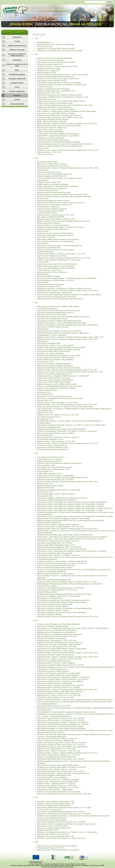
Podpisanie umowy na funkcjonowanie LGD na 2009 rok (57, 846)
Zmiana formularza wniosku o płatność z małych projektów (58, 524)
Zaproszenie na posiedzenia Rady (49, 427)
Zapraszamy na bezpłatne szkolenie (49, 614)
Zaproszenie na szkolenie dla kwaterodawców (53, 166)
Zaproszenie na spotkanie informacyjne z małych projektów (58, 675)
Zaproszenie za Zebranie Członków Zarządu (53, 606)
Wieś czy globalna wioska (46, 465)
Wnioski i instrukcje (17, 50)
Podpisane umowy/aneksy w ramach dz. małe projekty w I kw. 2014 (61, 254)
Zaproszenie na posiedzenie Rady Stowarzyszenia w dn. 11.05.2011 (61, 745)
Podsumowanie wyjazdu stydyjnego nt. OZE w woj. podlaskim (59, 547)
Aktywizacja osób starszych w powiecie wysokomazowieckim (59, 126)
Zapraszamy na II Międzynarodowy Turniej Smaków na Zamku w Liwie (62, 97)
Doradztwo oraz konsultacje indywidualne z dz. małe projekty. (59, 260)
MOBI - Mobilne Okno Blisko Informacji (52, 121)
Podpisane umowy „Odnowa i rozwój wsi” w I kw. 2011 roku (59, 751)
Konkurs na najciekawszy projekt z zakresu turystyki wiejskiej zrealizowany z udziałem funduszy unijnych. (75, 700)
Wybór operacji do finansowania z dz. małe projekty (55, 241)
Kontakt (17, 100)
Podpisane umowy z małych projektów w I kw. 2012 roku (57, 590)
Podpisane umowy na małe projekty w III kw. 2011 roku (57, 647)
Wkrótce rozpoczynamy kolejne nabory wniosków (55, 567)
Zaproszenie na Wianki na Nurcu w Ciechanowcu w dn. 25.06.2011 (61, 720)
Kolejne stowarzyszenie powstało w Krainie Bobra (55, 380)
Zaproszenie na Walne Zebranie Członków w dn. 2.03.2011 (58, 788)
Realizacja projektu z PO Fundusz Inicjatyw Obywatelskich (58, 850)
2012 (36, 453)
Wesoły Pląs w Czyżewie (46, 237)
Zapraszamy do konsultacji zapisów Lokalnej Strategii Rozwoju (59, 246)
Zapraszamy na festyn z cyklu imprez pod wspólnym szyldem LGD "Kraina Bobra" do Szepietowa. (72, 502)
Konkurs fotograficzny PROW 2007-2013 (52, 176)
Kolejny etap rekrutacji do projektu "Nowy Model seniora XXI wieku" (62, 85)
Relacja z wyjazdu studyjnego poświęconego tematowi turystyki (60, 386)
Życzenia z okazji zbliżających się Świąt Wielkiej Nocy (57, 757)
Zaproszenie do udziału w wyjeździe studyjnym (54, 364)
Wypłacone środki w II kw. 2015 (48, 93)
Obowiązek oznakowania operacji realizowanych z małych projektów (61, 612)
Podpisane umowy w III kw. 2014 (49, 182)
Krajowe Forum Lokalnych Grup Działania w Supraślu (56, 388)
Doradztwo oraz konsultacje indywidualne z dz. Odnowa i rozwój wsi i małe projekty (67, 431)
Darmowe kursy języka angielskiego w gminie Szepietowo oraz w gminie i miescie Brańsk (69, 295)
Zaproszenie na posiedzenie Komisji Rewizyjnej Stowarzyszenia (60, 398)
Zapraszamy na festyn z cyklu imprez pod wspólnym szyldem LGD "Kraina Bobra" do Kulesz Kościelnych (75, 508)
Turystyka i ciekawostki (17, 79)
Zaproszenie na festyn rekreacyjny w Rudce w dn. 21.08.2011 (59, 687)
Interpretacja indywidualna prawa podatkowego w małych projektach (61, 429)
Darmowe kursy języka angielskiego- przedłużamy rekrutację (59, 349)
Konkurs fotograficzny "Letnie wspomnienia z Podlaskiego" (58, 186)
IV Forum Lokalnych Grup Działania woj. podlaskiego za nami (59, 178)
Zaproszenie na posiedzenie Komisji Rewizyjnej (54, 661)
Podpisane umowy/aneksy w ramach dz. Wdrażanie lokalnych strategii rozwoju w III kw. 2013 (70, 337)
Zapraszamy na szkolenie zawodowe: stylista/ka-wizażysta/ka (59, 368)
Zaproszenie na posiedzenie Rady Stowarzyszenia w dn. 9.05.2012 (60, 588)
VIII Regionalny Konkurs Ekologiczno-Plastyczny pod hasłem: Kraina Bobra (64, 594)
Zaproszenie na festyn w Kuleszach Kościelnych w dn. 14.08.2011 (60, 685)
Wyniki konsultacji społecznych (48, 70)
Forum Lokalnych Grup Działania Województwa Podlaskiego (59, 142)
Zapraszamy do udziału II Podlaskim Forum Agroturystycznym (59, 321)
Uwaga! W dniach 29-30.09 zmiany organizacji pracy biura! (58, 79)
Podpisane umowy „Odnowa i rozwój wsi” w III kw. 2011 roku (59, 659)
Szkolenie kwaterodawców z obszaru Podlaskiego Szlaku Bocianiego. (62, 323)
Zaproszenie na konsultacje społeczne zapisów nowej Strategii (59, 83)
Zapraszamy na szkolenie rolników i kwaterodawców (56, 655)
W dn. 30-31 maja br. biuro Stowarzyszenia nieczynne (56, 565)
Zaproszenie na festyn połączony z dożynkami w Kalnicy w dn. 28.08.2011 (63, 677)
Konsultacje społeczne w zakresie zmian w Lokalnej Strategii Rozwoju (62, 561)
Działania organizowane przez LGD (17, 65)
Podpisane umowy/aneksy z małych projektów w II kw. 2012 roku (60, 527)
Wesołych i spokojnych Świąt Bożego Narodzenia (55, 58)
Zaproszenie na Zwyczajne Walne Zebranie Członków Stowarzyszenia (62, 602)
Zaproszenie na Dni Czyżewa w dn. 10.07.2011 (54, 706)
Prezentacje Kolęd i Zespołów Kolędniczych (53, 449)
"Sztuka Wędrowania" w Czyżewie (49, 459)
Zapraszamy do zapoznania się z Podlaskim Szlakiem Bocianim (59, 95)
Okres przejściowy (17, 104)
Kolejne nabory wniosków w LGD (49, 473)
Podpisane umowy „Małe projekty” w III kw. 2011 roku (57, 640)
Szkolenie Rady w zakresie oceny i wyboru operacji (55, 345)
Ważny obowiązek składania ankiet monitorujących (55, 366)
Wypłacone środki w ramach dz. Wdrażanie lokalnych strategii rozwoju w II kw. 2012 (67, 529)
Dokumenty (17, 60)
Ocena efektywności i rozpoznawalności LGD (53, 469)
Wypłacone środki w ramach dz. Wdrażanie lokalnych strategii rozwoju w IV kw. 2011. (68, 616)
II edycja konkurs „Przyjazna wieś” (49, 810)
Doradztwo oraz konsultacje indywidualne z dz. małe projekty (59, 355)
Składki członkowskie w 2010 (48, 830)
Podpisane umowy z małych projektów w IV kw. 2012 (56, 441)
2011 (36, 620)
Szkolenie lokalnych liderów (47, 213)
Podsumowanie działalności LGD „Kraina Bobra (54, 107)
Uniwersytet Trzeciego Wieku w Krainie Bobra (54, 351)
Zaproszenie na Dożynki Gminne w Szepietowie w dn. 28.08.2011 (60, 681)
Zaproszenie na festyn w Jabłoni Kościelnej (52, 826)
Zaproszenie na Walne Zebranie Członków (52, 81)
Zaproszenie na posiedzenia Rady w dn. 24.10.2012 (55, 480)
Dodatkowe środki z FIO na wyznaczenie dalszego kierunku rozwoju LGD (63, 221)
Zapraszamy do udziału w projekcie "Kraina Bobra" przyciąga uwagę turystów (65, 608)
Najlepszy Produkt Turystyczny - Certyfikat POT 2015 (56, 91)
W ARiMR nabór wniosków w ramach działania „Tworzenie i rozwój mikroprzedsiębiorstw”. (70, 421)
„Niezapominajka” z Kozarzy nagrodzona (52, 335)
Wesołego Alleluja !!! (45, 42)
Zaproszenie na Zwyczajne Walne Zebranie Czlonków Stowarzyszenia (62, 549)
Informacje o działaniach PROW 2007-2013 (17, 55)
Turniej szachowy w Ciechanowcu (49, 270)
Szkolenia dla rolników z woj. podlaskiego (52, 777)
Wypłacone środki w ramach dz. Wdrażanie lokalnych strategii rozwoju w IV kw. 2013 (68, 290)
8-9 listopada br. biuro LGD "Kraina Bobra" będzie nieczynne (59, 644)
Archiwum (17, 95)
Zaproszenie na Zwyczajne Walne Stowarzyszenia (55, 396)
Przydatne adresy (17, 83)
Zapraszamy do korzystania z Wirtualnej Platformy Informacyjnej (60, 726)
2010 (36, 798)
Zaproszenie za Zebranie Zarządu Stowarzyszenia (54, 174)
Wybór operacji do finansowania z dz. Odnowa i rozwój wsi (58, 541)
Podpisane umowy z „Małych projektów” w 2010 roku (56, 783)
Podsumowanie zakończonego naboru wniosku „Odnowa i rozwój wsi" (62, 743)
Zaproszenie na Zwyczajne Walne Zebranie (52, 319)
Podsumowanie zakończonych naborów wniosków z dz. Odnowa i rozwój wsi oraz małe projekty (71, 425)
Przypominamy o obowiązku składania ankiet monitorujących (59, 134)
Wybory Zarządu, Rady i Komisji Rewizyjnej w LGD (56, 545)
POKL (17, 70)
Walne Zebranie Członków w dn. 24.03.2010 (53, 834)
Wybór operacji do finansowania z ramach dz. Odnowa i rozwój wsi (61, 203)
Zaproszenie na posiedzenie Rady (49, 248)
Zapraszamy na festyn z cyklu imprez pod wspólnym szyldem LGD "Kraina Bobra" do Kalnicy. (71, 506)
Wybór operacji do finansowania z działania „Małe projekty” (58, 306)
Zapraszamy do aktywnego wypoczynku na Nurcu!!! (56, 235)
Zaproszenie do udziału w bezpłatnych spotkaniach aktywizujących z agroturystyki (66, 824)
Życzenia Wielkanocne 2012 (47, 592)
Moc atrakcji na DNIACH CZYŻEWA (51, 217)
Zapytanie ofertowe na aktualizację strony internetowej (56, 297)
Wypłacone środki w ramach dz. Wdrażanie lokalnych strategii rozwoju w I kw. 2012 (67, 582)
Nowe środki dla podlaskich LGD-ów (50, 439)
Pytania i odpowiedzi (17, 91)
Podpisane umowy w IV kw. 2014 (49, 152)
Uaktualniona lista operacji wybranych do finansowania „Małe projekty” (63, 747)
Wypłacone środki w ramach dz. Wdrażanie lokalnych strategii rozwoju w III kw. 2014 (68, 168)
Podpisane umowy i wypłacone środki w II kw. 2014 (55, 215)
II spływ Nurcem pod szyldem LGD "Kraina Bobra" (55, 233)
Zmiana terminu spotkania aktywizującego (52, 820)
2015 (36, 54)
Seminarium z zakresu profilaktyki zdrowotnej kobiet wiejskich (59, 146)
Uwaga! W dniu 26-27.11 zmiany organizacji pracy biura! (57, 66)
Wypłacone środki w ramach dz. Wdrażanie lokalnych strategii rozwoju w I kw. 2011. (67, 753)
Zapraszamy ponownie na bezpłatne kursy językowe (55, 312)
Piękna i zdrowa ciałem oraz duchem (50, 130)
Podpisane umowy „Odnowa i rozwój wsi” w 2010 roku (57, 786)
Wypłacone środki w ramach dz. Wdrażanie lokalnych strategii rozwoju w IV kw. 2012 (68, 443)
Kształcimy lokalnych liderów (48, 190)
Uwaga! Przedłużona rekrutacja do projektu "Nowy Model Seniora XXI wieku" (65, 105)
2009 (36, 842)
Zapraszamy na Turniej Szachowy (49, 286)
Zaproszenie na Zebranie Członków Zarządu (53, 119)
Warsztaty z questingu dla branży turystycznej (53, 89)
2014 (36, 158)
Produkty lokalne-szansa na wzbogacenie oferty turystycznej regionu (61, 347)
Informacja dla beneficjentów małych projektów (54, 805)
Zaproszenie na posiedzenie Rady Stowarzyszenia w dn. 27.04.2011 (61, 759)
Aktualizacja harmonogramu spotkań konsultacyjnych (56, 76)
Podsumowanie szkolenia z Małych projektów (53, 671)
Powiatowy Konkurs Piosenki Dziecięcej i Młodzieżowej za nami (60, 117)
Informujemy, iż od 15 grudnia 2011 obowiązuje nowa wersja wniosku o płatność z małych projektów (73, 628)
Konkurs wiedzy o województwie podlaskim (53, 184)
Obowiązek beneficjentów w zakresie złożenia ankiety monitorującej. (61, 728)
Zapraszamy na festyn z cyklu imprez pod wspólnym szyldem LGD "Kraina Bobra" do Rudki (70, 510)
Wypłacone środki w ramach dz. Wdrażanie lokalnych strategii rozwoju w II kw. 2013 (67, 370)
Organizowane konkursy (17, 46)
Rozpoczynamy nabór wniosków (48, 223)
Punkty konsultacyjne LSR (46, 72)
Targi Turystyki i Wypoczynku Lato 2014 (51, 256)
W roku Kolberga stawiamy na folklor (50, 211)
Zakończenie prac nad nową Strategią (50, 60)
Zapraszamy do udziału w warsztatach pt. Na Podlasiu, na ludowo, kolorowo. (64, 288)
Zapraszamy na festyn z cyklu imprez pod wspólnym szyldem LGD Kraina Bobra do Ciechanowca (72, 551)
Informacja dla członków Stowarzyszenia (51, 638)
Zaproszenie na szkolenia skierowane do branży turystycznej (58, 310)
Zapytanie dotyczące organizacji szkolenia (52, 209)
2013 (36, 303)
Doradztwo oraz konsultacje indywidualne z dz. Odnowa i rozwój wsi (62, 563)
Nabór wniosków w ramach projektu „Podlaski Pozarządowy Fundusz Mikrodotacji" (67, 111)
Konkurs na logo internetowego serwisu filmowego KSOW (58, 781)
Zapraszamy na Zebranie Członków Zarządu (53, 327)
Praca (17, 87)
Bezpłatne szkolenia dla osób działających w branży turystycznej (60, 642)
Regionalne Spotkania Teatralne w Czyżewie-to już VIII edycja (59, 331)
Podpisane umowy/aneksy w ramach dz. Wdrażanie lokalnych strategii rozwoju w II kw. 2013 (70, 372)
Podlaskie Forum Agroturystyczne (49, 461)
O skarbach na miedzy (45, 87)
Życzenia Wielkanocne (45, 252)
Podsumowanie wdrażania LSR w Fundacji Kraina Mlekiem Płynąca (61, 101)
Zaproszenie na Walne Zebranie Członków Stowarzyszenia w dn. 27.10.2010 (64, 808)
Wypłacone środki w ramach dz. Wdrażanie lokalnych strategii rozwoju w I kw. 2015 (67, 123)
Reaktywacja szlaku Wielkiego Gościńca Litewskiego (56, 268)
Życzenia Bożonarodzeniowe (47, 162)
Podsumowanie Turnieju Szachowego (50, 284)
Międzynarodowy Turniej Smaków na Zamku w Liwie (56, 219)
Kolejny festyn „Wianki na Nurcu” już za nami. (54, 378)
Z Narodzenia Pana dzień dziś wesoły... (51, 457)
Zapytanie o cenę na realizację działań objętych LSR (55, 801)
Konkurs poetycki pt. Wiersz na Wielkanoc (52, 272)
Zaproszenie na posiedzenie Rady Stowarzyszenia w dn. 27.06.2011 (61, 718)
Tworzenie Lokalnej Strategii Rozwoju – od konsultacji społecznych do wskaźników (67, 278)
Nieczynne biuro (43, 148)
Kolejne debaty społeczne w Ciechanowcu (52, 188)
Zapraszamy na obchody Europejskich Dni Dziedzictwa (57, 500)
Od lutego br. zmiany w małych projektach (52, 445)
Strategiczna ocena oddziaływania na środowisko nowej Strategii (60, 51)
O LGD (17, 41)
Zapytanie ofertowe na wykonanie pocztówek (53, 225)
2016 (36, 38)
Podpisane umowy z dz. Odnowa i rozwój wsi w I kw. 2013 (58, 415)
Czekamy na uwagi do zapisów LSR (50, 64)
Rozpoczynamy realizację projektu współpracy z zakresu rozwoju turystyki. (64, 518)
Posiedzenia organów (17, 74)
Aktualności (17, 37)
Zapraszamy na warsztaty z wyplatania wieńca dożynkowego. (59, 694)
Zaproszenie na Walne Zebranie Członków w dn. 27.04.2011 (58, 755)
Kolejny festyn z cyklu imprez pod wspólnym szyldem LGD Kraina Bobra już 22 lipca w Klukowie (72, 537)
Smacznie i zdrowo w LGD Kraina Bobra (52, 315)
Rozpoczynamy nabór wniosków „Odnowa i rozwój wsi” (57, 769)
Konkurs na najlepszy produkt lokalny (50, 132)
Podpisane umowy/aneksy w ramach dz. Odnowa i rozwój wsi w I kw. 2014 (64, 258)
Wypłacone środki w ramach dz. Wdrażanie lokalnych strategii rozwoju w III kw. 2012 (68, 482)
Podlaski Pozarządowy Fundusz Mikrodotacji (53, 140)
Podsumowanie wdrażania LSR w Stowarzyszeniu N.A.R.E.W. (59, 115)
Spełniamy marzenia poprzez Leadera (50, 486)
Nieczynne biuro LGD (45, 46)
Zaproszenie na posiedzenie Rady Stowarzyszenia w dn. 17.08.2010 (61, 812)
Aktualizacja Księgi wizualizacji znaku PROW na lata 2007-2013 (60, 691)
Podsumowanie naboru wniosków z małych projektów (56, 663)
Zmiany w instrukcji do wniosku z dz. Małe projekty (55, 741)
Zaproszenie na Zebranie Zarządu (49, 68)
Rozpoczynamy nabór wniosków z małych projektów (56, 266)
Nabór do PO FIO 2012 (45, 488)
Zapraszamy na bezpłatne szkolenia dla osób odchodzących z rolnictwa (62, 498)
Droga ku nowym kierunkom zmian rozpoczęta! (54, 192)
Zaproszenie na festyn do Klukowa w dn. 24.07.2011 (56, 698)
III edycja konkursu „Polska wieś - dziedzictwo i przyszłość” (58, 779)
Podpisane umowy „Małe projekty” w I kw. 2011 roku (56, 749)
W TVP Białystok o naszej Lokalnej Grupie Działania (56, 109)
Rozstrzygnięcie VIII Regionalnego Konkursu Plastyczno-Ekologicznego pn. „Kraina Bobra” (70, 584)
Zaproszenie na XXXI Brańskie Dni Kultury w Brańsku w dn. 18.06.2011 (63, 724)
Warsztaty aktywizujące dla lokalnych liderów (53, 201)
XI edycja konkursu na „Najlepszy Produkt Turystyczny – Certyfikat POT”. (64, 376)
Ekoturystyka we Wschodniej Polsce (50, 598)
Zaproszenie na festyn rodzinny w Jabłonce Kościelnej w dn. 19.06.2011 (62, 722)
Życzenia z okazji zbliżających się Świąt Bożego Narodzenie (58, 624)
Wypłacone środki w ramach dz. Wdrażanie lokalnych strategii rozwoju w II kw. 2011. (67, 689)
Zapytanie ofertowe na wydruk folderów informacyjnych (57, 384)
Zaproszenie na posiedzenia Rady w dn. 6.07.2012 (55, 543)
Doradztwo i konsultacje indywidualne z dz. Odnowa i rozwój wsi (60, 227)
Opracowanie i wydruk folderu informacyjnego (54, 382)
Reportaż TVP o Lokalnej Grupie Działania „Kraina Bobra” (58, 136)
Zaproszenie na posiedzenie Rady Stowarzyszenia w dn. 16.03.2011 (61, 771)
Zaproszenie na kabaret (45, 154)
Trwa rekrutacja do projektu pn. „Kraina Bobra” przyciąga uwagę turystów (63, 600)
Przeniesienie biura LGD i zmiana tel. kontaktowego (55, 44)
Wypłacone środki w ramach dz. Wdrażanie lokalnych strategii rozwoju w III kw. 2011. (68, 653)
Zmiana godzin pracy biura (46, 99)
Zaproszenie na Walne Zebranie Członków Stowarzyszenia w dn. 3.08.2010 (64, 814)
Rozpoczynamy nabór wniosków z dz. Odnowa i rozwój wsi (58, 437)
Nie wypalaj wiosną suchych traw (49, 417)
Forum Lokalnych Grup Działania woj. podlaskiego (55, 360)
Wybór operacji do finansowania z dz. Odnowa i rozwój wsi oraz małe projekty (65, 407)
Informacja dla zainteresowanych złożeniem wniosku (56, 250)
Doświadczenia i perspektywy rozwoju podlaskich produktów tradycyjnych (64, 317)
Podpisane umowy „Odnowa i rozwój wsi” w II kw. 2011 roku (59, 696)
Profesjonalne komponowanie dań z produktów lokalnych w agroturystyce (63, 333)
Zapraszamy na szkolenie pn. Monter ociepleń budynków (57, 264)
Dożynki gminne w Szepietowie (48, 207)
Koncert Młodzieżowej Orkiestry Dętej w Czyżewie (55, 280)
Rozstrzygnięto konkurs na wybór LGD (51, 848)
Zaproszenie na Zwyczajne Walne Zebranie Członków (56, 48)
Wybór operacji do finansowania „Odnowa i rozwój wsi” (57, 739)
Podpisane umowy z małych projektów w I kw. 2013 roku (57, 402)
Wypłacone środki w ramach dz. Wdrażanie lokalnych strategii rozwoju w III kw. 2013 (68, 339)
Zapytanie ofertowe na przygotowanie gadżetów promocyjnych (59, 463)
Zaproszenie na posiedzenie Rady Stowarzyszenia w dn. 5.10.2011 (60, 665)
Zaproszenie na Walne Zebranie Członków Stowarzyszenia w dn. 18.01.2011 (64, 794)
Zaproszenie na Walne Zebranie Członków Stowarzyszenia (58, 239)
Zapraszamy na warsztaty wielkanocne (51, 138)
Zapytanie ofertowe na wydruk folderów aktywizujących (57, 630)
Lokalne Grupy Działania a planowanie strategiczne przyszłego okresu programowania (68, 325)
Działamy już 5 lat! (44, 392)
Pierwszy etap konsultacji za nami (49, 172)
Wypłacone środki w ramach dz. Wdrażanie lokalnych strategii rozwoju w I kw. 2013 (67, 404)
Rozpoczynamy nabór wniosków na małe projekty (55, 604)
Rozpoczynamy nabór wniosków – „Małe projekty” (55, 790)
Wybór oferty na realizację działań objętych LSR (54, 205)
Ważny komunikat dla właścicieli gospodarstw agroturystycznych (60, 299)
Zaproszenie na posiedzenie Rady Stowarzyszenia (54, 553)
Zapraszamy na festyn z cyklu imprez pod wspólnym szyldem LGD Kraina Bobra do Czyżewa (70, 539)
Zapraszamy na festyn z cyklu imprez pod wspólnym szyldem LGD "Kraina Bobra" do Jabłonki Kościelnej (75, 516)
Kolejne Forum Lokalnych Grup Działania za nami (55, 103)
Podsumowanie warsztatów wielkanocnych (52, 128)
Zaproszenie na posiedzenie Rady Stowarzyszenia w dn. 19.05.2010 (61, 822)
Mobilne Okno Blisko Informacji (49, 276)
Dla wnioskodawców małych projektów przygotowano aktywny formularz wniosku (66, 712)
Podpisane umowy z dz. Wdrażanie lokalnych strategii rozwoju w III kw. (63, 477)
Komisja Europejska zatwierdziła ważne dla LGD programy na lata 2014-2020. (65, 144)
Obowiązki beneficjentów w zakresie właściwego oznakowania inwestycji (63, 773)
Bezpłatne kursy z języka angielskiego (50, 353)
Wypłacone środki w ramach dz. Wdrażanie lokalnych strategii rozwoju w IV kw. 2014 (68, 150)
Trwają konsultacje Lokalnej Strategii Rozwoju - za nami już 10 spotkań (62, 74)
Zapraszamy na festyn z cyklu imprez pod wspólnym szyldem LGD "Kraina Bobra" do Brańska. (71, 504)
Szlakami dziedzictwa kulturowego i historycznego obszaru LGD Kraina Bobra (65, 535)
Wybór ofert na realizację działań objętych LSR (54, 580)
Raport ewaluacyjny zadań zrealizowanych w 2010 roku (57, 636)
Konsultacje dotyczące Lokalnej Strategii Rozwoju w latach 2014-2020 (62, 194)
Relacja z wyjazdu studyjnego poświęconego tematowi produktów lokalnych (64, 196)
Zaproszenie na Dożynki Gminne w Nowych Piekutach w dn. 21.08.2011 (63, 679)
